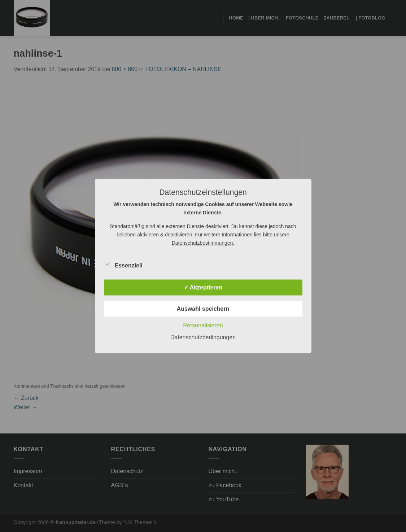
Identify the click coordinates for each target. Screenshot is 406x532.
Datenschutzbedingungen (203, 337)
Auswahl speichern (203, 309)
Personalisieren (203, 325)
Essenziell (123, 265)
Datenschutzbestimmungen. (203, 243)
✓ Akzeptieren (203, 287)
